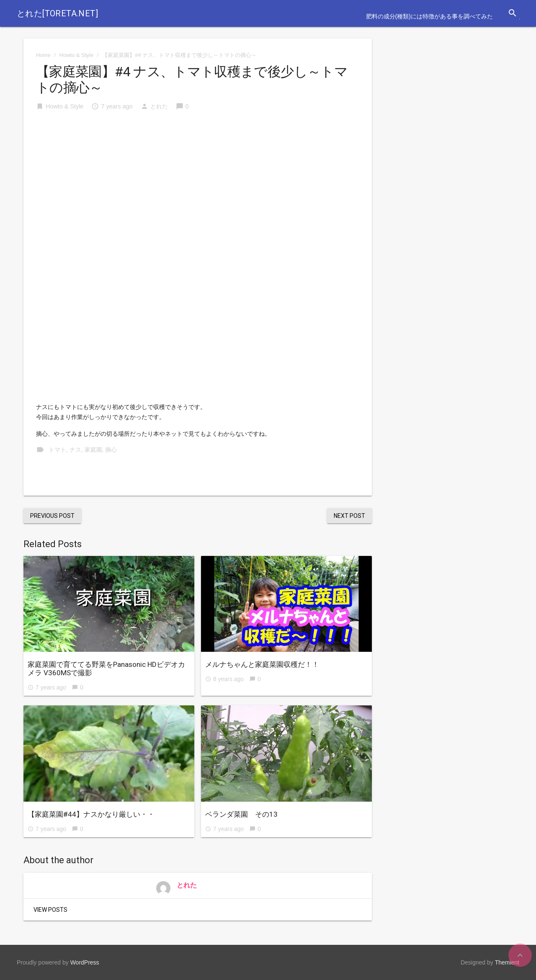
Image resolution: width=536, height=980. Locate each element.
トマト (57, 450)
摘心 (111, 450)
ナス (75, 450)
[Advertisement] (198, 182)
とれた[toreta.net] (57, 13)
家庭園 (93, 450)
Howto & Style (77, 55)
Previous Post (52, 516)
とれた (159, 106)
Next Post (349, 516)
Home (43, 55)
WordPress (85, 962)
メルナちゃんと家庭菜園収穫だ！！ (262, 664)
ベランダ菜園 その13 (241, 814)
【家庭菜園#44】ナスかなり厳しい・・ (91, 814)
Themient (507, 962)
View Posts (50, 910)
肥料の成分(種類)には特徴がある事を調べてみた (429, 16)
